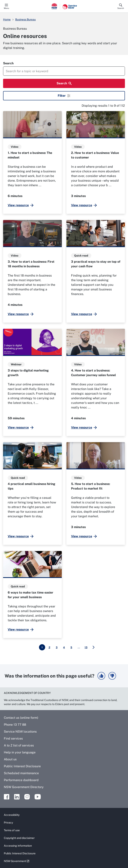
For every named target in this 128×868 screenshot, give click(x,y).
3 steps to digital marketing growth (28, 373)
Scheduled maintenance (21, 773)
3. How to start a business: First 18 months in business (31, 264)
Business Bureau (25, 19)
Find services (13, 738)
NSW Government (15, 861)
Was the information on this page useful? (50, 676)
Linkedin (17, 797)
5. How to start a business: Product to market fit (91, 486)
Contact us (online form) (21, 718)
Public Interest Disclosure (22, 766)
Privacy (8, 823)
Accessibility (12, 815)
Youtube (38, 797)
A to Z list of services (19, 745)
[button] (101, 676)
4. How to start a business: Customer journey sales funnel (93, 373)
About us (10, 759)
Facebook (7, 797)
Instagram (27, 797)
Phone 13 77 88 (15, 725)
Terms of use (12, 830)
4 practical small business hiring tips (31, 486)
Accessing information (18, 846)
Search (121, 8)
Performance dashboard (21, 780)
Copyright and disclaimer (19, 838)
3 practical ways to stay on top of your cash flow (96, 264)
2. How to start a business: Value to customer (95, 155)
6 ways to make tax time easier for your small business (31, 595)
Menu (6, 8)
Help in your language (20, 752)
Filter (64, 96)
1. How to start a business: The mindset (30, 155)
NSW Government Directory (24, 787)
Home (7, 19)
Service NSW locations (20, 732)
